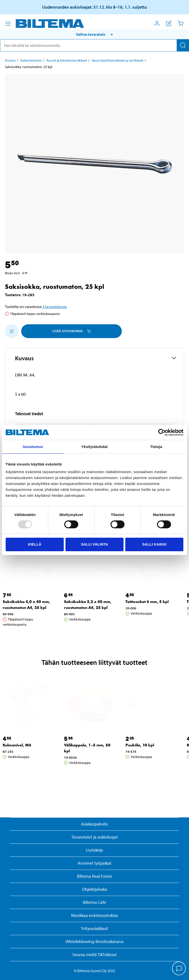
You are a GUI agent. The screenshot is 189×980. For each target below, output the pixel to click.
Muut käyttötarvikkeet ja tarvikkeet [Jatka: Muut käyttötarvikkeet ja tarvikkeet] (118, 60)
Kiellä (35, 544)
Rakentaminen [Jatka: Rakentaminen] (31, 60)
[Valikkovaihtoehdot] (8, 24)
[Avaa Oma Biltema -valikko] (157, 23)
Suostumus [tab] (33, 447)
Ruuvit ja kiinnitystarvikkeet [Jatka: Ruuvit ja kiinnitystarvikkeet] (67, 60)
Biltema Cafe (94, 902)
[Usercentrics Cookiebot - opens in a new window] (162, 432)
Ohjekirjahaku (95, 889)
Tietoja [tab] (156, 447)
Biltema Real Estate (95, 876)
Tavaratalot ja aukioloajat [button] (95, 837)
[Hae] (183, 45)
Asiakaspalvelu (94, 824)
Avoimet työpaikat (94, 863)
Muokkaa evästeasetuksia (94, 915)
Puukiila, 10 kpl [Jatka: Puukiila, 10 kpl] (140, 745)
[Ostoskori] (181, 23)
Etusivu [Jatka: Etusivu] (10, 60)
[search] (94, 45)
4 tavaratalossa (55, 307)
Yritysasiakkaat (94, 928)
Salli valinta (94, 544)
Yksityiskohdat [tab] (94, 447)
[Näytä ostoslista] (169, 23)
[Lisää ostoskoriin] (12, 331)
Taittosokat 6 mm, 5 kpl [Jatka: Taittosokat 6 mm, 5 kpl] (147, 602)
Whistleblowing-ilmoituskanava (94, 941)
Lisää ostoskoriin (71, 331)
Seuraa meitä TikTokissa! (94, 954)
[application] (179, 969)
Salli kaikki (154, 544)
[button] (94, 34)
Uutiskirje (94, 850)
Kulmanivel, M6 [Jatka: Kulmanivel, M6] (17, 745)
